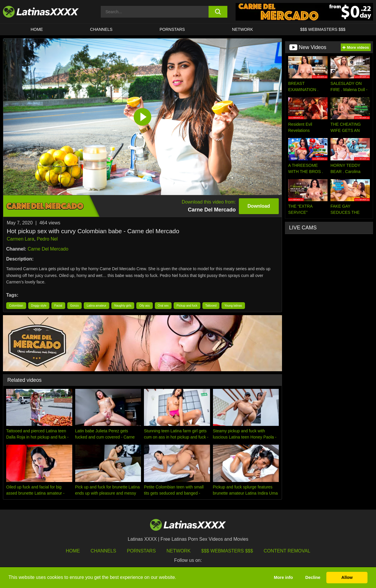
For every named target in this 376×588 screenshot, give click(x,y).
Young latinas (233, 306)
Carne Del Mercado (48, 249)
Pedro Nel (47, 239)
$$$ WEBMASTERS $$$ (323, 29)
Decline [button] (313, 577)
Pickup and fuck (187, 306)
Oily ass (145, 306)
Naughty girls (123, 306)
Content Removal (287, 551)
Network (243, 29)
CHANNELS (101, 29)
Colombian (16, 306)
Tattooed (211, 306)
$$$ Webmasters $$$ (227, 551)
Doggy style (39, 306)
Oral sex (163, 306)
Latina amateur (96, 306)
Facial (58, 306)
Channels (103, 551)
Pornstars (172, 29)
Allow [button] (347, 577)
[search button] (218, 12)
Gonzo (74, 306)
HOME (37, 29)
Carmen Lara (20, 239)
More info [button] (283, 577)
